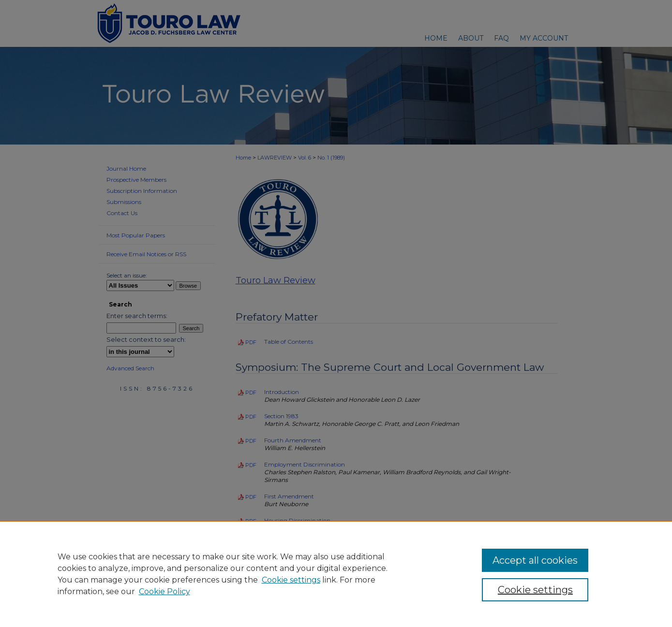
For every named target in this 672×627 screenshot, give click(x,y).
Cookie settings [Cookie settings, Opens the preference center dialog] (535, 590)
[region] (336, 574)
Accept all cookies (535, 560)
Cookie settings (291, 580)
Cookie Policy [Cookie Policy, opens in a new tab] (164, 591)
